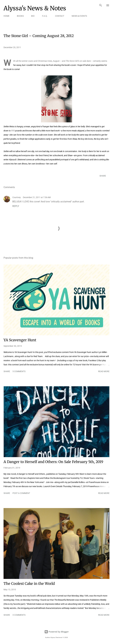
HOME (6, 16)
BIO (33, 16)
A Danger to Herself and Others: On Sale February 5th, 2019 (53, 462)
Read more (104, 371)
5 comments (19, 371)
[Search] (101, 5)
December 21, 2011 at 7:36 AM (37, 197)
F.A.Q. (45, 16)
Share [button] (103, 176)
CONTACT (60, 16)
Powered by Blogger (57, 632)
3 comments (19, 615)
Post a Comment (21, 493)
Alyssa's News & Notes (35, 8)
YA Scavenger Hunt (20, 340)
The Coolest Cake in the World (29, 584)
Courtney (17, 197)
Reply (16, 206)
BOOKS (20, 16)
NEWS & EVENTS (79, 16)
